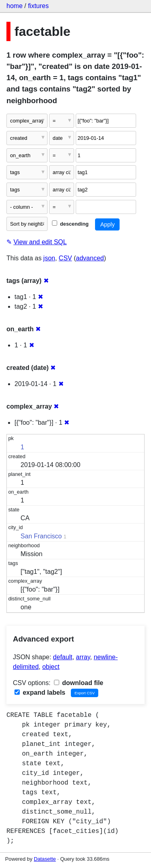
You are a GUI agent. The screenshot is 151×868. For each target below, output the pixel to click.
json (49, 258)
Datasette (45, 859)
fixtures (38, 6)
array (83, 657)
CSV (65, 258)
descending (70, 224)
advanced (90, 258)
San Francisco (41, 536)
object (51, 667)
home (14, 6)
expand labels (40, 693)
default (63, 657)
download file (79, 683)
